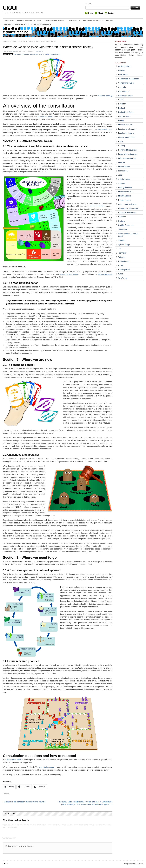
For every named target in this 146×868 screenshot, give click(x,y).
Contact (111, 13)
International (123, 171)
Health (121, 142)
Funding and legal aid (127, 133)
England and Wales (126, 112)
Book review (123, 75)
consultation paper (45, 117)
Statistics (122, 240)
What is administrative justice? (29, 21)
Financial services (125, 125)
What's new (123, 278)
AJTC (40, 54)
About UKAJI (9, 21)
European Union (125, 116)
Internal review (124, 167)
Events (121, 121)
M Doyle (14, 51)
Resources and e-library (93, 21)
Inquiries (122, 162)
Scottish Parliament (126, 225)
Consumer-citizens (125, 96)
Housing (121, 146)
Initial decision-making (127, 158)
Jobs (120, 175)
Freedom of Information (127, 129)
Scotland (122, 221)
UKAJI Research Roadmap (55, 21)
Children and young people (129, 79)
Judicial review (124, 179)
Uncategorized (124, 270)
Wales (121, 274)
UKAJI (10, 8)
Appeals (121, 70)
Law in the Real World (69, 274)
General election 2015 (127, 137)
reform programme (97, 206)
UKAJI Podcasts (74, 21)
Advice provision (125, 66)
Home (91, 13)
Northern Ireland (125, 200)
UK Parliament (124, 261)
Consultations (10, 41)
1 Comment (39, 51)
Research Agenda (105, 274)
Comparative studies (126, 83)
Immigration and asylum (128, 154)
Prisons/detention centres (128, 208)
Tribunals (122, 257)
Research (45, 41)
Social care (123, 229)
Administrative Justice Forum (26, 54)
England (121, 108)
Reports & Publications (29, 41)
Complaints (123, 87)
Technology (123, 253)
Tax (120, 249)
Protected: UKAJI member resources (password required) (28, 25)
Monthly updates (125, 196)
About (100, 13)
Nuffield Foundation (51, 54)
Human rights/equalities (127, 150)
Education (122, 104)
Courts (121, 100)
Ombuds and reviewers (127, 204)
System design (124, 245)
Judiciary (122, 183)
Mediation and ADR (126, 192)
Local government (125, 188)
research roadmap (105, 96)
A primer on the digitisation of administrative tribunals (24, 802)
